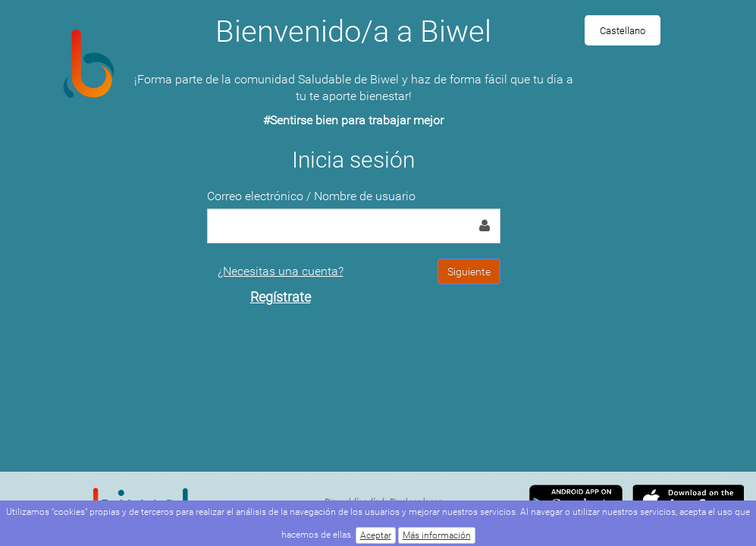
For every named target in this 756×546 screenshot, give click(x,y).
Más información (437, 535)
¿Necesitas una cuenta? (281, 284)
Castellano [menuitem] (623, 31)
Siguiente (469, 271)
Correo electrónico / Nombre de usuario (311, 196)
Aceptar (376, 535)
